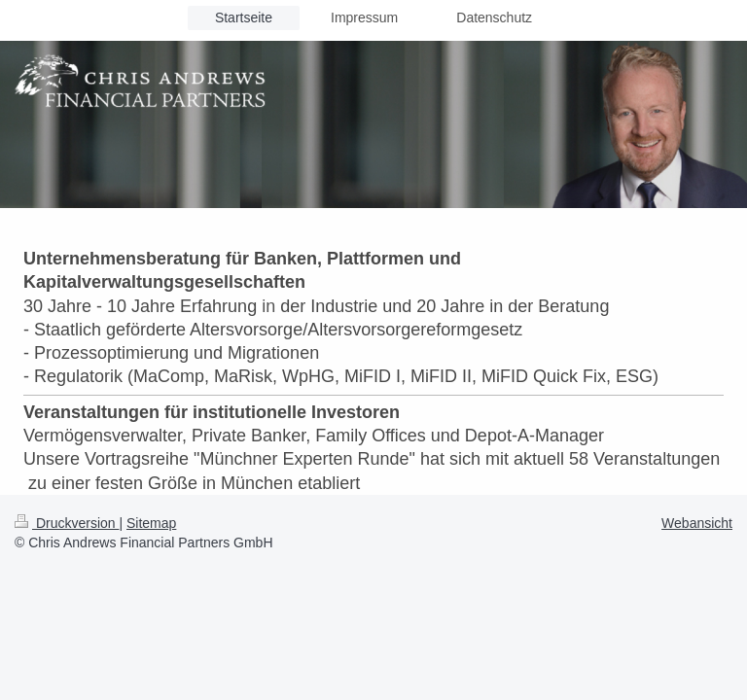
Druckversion (67, 523)
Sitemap (151, 523)
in (268, 306)
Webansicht (697, 523)
